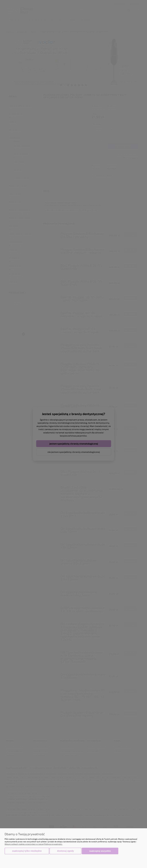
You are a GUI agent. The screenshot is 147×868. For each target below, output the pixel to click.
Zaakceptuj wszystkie (100, 851)
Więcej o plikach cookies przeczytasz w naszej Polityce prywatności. (34, 844)
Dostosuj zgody (65, 851)
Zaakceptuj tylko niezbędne (27, 851)
